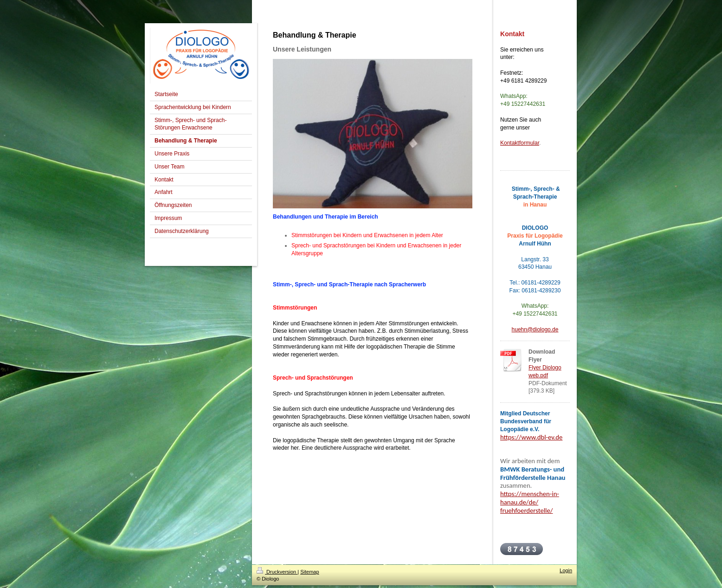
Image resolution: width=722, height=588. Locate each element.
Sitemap (309, 572)
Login (566, 570)
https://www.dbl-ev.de (531, 437)
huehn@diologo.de (535, 330)
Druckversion (277, 572)
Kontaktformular (520, 143)
